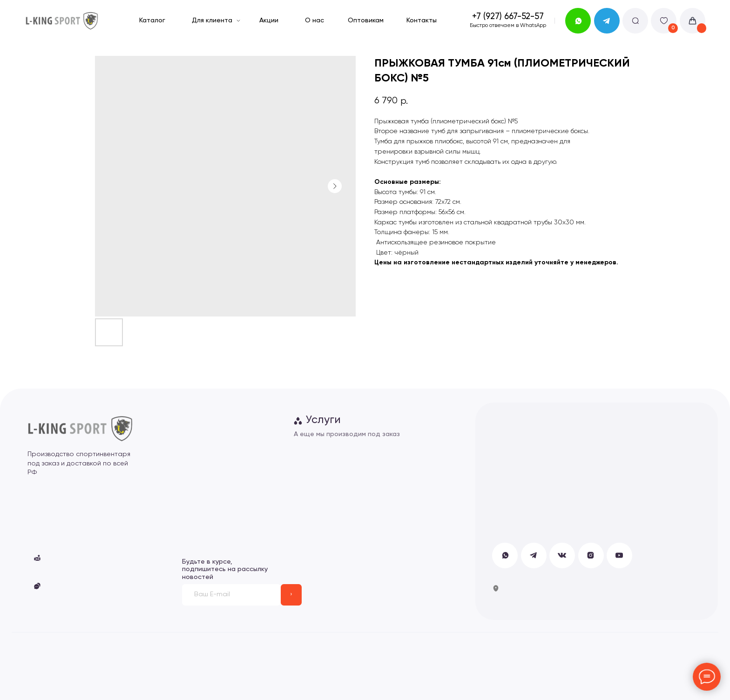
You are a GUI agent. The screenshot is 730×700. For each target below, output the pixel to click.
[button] (37, 586)
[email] (231, 595)
